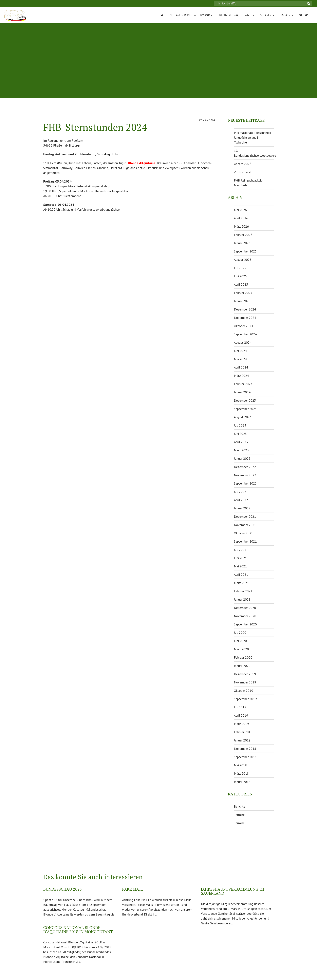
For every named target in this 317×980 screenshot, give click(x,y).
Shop (304, 15)
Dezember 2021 (245, 516)
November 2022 (245, 475)
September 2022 (245, 483)
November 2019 (245, 682)
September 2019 (245, 699)
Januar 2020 (242, 666)
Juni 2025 (240, 276)
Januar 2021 (242, 599)
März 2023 (241, 450)
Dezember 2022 (245, 467)
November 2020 (245, 616)
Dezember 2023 (245, 400)
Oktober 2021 (244, 533)
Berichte (240, 806)
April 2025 (241, 284)
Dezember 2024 (245, 309)
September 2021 (245, 541)
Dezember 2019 (245, 674)
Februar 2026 (243, 235)
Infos (287, 15)
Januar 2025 (242, 301)
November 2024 (245, 318)
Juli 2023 (240, 425)
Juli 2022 (240, 492)
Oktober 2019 (244, 691)
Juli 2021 (240, 550)
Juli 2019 (240, 707)
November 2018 (245, 749)
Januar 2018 (242, 782)
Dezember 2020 (245, 608)
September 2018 (245, 757)
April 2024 (241, 367)
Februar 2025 (243, 293)
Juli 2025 (240, 268)
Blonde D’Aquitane (236, 15)
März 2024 (241, 376)
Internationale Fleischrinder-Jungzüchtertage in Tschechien (253, 137)
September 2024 (245, 334)
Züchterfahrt (243, 172)
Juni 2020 (240, 641)
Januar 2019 (242, 740)
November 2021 (245, 525)
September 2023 (245, 409)
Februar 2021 (243, 591)
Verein (267, 15)
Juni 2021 (240, 558)
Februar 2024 (243, 384)
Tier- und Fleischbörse (191, 15)
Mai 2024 (240, 359)
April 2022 (241, 500)
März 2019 (241, 724)
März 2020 (241, 649)
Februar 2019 (243, 732)
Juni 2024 (240, 351)
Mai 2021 (240, 566)
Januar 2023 (242, 458)
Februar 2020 (243, 657)
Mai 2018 (240, 765)
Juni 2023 (240, 434)
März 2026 (241, 226)
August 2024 (243, 342)
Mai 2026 (240, 210)
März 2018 (241, 773)
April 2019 (241, 715)
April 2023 (241, 442)
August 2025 (243, 260)
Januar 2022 (242, 508)
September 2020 (245, 624)
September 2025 (245, 251)
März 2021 (241, 583)
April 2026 (241, 218)
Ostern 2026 (243, 164)
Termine (239, 815)
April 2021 (241, 574)
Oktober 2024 (244, 326)
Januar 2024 (242, 392)
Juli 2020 (240, 633)
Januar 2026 (242, 243)
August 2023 (243, 417)
